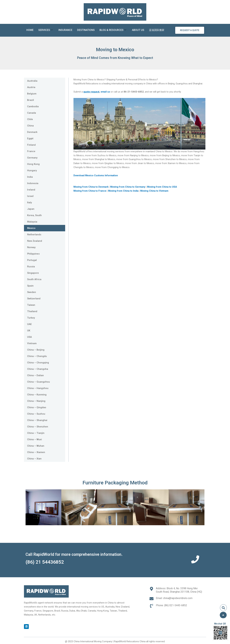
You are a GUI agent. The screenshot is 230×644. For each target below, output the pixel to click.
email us (105, 92)
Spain (30, 286)
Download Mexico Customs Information (96, 175)
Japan (31, 209)
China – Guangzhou (38, 382)
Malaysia (32, 222)
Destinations (86, 30)
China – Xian (34, 459)
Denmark (32, 132)
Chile (30, 119)
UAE (29, 324)
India (30, 177)
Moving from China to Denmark (91, 187)
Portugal (32, 260)
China (30, 126)
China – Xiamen (36, 452)
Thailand (32, 311)
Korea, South (34, 215)
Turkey (31, 318)
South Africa (34, 279)
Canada (32, 113)
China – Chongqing (38, 363)
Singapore (33, 273)
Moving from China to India (124, 191)
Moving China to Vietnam (154, 191)
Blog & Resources (113, 30)
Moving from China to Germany (128, 187)
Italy (29, 203)
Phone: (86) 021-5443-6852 (171, 605)
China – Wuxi (34, 439)
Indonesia (33, 183)
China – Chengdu (37, 356)
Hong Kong (33, 164)
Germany (32, 158)
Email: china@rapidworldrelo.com (174, 598)
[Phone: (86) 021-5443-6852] (151, 606)
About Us (138, 30)
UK (29, 331)
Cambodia (33, 106)
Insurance (65, 30)
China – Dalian (35, 375)
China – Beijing (36, 350)
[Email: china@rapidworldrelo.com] (151, 599)
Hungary (32, 170)
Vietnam (32, 343)
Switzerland (34, 299)
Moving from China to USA (162, 187)
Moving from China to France (90, 191)
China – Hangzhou (38, 388)
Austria (31, 87)
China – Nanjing (36, 401)
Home (30, 30)
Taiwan (31, 305)
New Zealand (35, 241)
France (31, 151)
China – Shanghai (37, 420)
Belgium (32, 94)
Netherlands (34, 235)
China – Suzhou (36, 414)
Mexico (31, 228)
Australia (32, 81)
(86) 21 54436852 (45, 562)
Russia (31, 267)
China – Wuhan (36, 446)
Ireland (31, 190)
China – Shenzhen (38, 427)
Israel (30, 196)
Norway (31, 247)
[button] (29, 507)
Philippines (33, 254)
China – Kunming (37, 395)
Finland (31, 145)
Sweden (32, 292)
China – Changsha (38, 369)
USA (29, 337)
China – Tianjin (36, 433)
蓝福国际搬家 (157, 30)
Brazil (31, 100)
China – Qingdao (37, 407)
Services (46, 30)
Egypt (30, 138)
